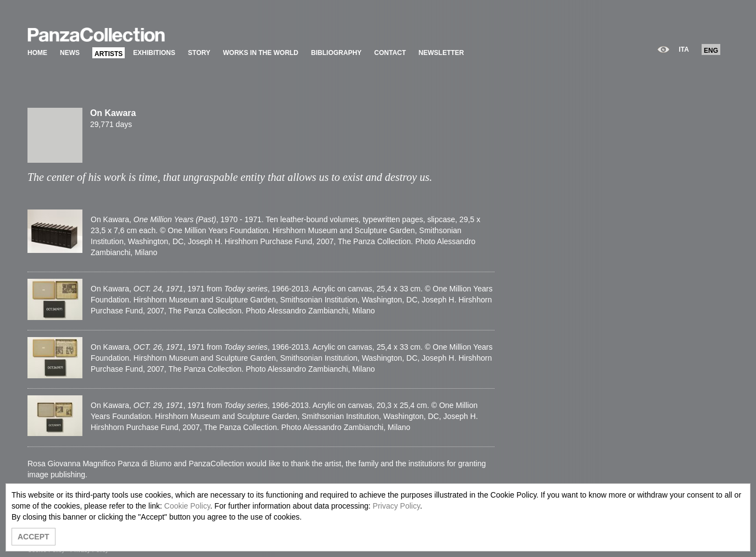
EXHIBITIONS (154, 53)
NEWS (70, 53)
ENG (711, 51)
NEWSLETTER (441, 53)
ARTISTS (109, 54)
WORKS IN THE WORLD (261, 53)
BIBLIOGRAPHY (336, 53)
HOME (37, 53)
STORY (199, 53)
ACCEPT (34, 537)
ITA (684, 49)
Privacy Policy (396, 506)
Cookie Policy (187, 506)
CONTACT (390, 53)
